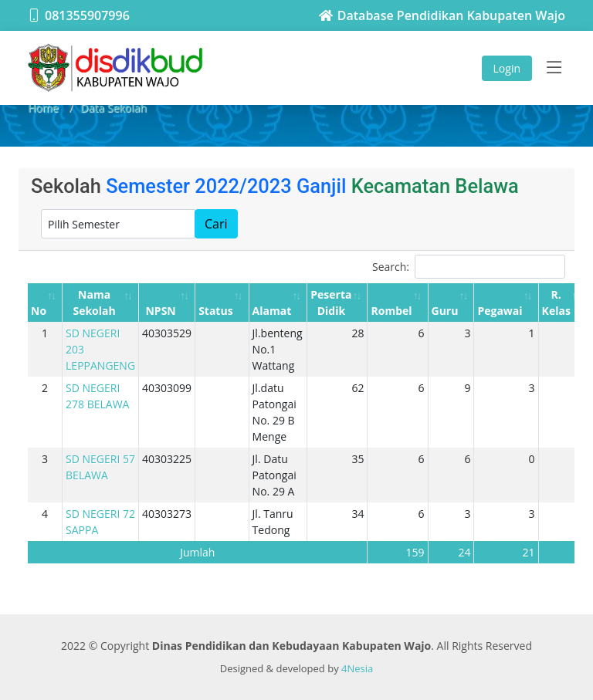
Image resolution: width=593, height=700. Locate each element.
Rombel (391, 311)
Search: (469, 267)
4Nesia (357, 668)
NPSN (160, 311)
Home (43, 108)
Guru (445, 311)
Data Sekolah (114, 108)
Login (507, 68)
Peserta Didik (331, 303)
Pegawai (500, 311)
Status (215, 311)
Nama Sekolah (94, 303)
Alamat (272, 311)
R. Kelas (556, 303)
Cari (216, 224)
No (39, 311)
